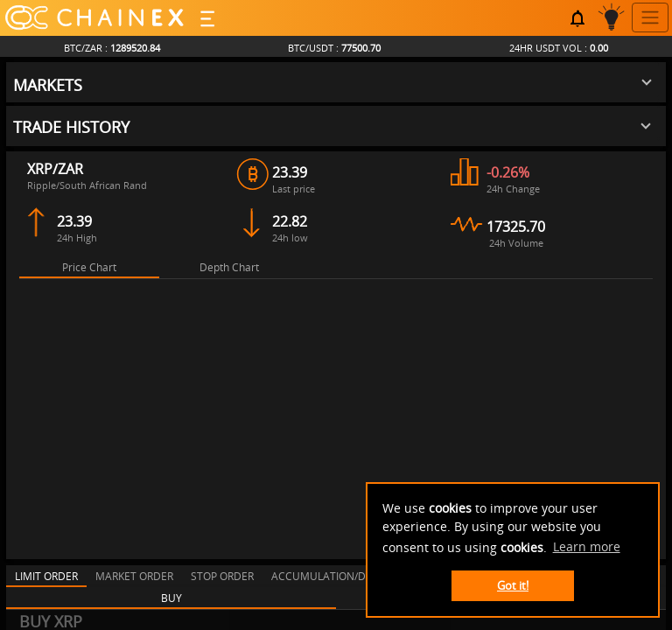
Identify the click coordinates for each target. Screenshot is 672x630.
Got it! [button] (513, 586)
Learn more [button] (587, 546)
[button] (332, 59)
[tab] (89, 242)
